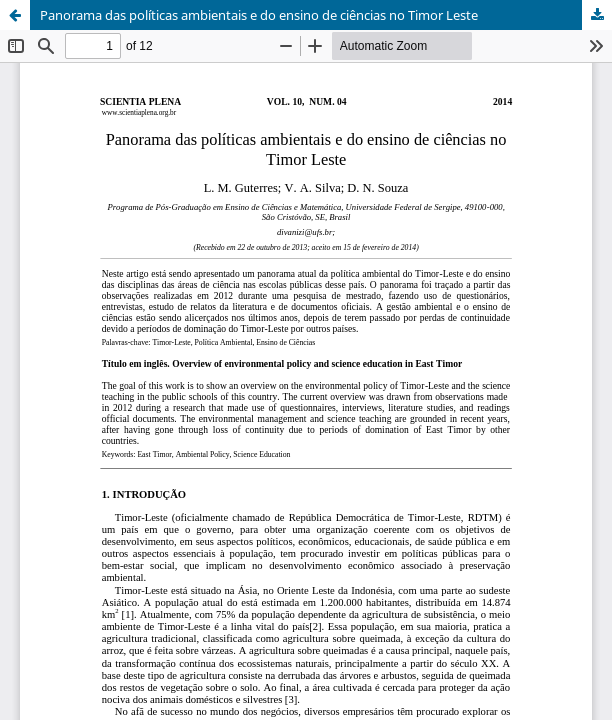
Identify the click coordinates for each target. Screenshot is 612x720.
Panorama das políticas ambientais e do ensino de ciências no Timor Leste (259, 15)
